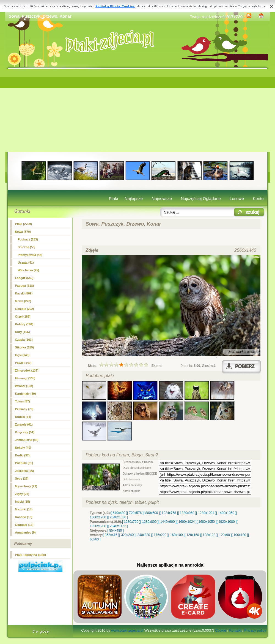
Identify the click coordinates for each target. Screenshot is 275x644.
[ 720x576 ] (135, 513)
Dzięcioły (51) (25, 432)
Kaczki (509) (24, 293)
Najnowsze (162, 198)
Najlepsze (134, 198)
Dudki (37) (22, 455)
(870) (23, 232)
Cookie (221, 630)
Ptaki (113, 198)
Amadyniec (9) (25, 532)
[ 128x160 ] (193, 535)
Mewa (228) (23, 301)
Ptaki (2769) (24, 224)
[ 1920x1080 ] (227, 522)
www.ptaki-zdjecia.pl (127, 630)
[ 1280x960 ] (187, 513)
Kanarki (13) (24, 517)
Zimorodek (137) (27, 370)
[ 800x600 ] (152, 513)
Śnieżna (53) (27, 247)
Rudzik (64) (23, 417)
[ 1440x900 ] (167, 522)
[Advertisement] (138, 110)
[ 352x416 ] (111, 535)
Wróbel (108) (24, 386)
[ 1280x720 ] (131, 522)
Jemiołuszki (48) (27, 440)
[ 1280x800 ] (149, 522)
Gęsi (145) (22, 355)
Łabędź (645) (24, 278)
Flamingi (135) (25, 378)
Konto (258, 198)
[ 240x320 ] (144, 535)
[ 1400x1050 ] (226, 513)
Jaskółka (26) (25, 471)
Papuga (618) (24, 286)
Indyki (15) (23, 502)
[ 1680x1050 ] (207, 522)
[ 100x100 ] (240, 535)
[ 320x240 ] (127, 535)
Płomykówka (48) (30, 255)
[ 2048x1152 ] (118, 526)
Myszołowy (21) (26, 486)
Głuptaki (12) (24, 525)
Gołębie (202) (25, 309)
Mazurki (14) (24, 509)
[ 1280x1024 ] (206, 513)
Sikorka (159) (24, 347)
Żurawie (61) (24, 424)
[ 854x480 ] (116, 531)
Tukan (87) (23, 401)
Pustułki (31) (24, 463)
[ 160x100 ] (176, 535)
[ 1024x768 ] (169, 513)
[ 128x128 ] (209, 535)
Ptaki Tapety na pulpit (31, 555)
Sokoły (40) (23, 448)
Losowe (237, 198)
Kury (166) (23, 332)
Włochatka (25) (29, 270)
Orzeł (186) (23, 316)
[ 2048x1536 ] (118, 517)
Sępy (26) (22, 478)
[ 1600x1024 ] (187, 522)
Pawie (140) (23, 363)
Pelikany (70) (24, 409)
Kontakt (235, 630)
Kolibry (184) (24, 324)
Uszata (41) (26, 263)
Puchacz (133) (28, 239)
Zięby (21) (22, 494)
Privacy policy (255, 630)
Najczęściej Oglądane (201, 198)
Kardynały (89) (26, 394)
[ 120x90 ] (225, 535)
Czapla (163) (24, 340)
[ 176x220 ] (160, 535)
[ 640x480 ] (119, 513)
